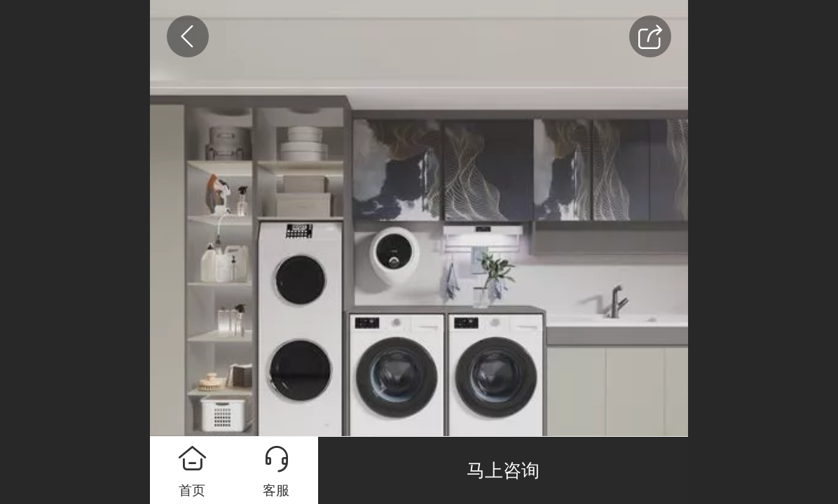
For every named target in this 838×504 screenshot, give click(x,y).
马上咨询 (503, 470)
